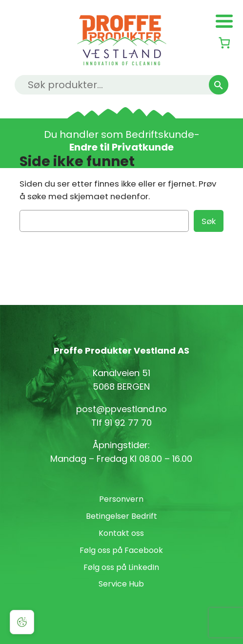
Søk (209, 221)
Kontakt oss (121, 533)
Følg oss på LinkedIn (121, 567)
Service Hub (121, 584)
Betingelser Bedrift (121, 516)
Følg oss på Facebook (121, 550)
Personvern (121, 499)
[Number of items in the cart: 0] (224, 43)
